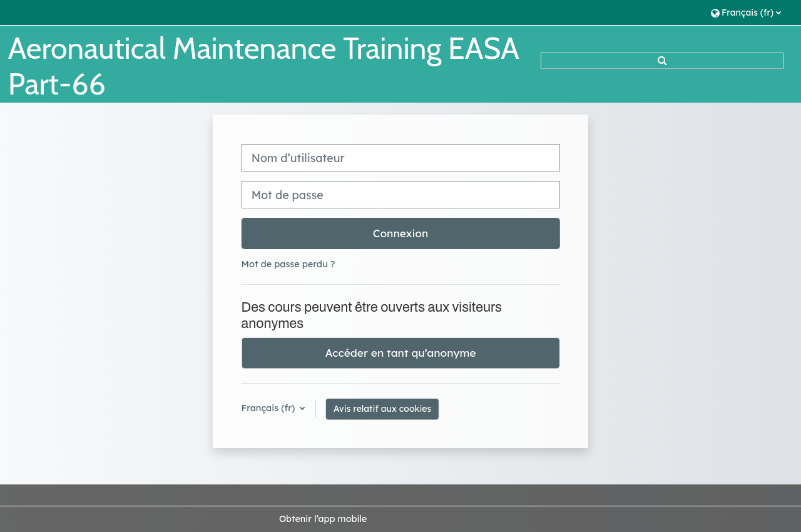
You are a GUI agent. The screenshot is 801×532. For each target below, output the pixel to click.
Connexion (401, 233)
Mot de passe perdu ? (288, 264)
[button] (746, 12)
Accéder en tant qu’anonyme (400, 353)
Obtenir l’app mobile (323, 519)
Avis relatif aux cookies (383, 409)
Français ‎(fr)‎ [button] (270, 408)
